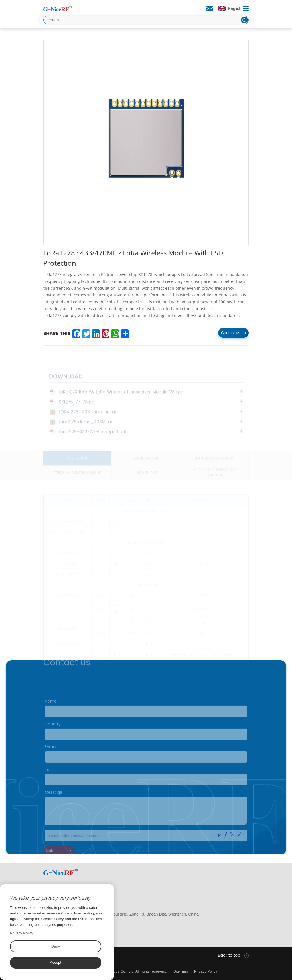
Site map (181, 971)
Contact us (233, 333)
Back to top (229, 956)
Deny (56, 946)
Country (54, 731)
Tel (48, 776)
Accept (56, 962)
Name (52, 708)
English (230, 9)
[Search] (146, 20)
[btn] (244, 20)
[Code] (146, 842)
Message (55, 799)
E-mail (52, 753)
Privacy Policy (206, 971)
